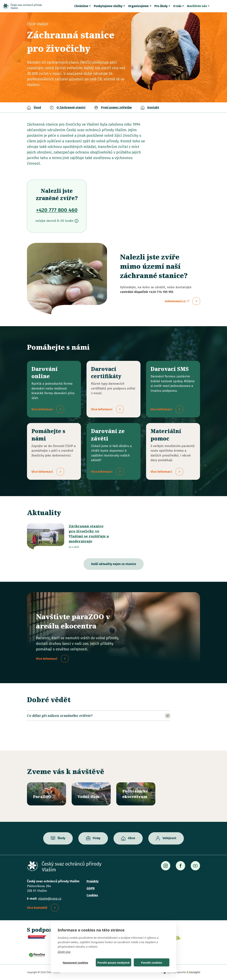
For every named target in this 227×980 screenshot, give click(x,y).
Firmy (96, 838)
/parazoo (47, 794)
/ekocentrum (136, 794)
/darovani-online (54, 389)
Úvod (37, 107)
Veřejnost (169, 838)
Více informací (47, 659)
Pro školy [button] (161, 6)
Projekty (93, 881)
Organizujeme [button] (138, 6)
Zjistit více (64, 952)
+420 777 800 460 (57, 210)
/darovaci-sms (173, 389)
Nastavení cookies (75, 963)
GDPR (91, 888)
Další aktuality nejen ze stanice (114, 564)
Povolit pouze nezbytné (113, 963)
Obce (131, 838)
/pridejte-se (54, 451)
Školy (61, 838)
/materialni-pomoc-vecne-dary (173, 451)
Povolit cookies (151, 963)
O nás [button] (177, 6)
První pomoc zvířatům (116, 107)
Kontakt (153, 107)
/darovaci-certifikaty (113, 389)
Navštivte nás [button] (197, 6)
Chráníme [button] (81, 6)
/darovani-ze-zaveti (113, 451)
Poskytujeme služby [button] (108, 6)
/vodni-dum (91, 794)
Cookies (92, 895)
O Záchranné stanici (71, 107)
